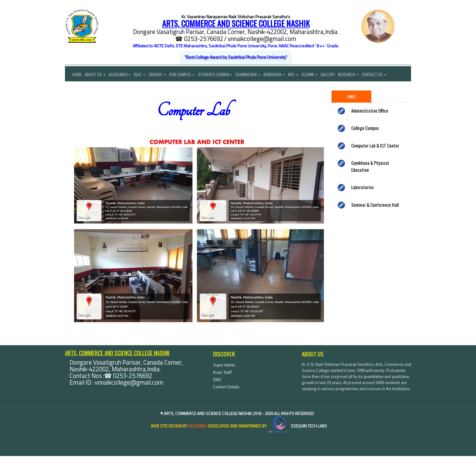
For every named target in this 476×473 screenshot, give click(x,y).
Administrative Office (370, 128)
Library (164, 75)
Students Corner (224, 75)
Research (367, 75)
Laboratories (362, 204)
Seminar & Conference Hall (375, 222)
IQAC (144, 75)
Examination (259, 75)
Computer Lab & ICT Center (375, 162)
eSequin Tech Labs (297, 443)
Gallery (345, 75)
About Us (97, 75)
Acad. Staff (222, 389)
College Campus (365, 145)
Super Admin (224, 382)
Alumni (325, 75)
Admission (287, 75)
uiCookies (198, 443)
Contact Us (77, 91)
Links (351, 113)
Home (73, 75)
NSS (308, 75)
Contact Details (226, 404)
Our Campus (190, 75)
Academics (123, 75)
